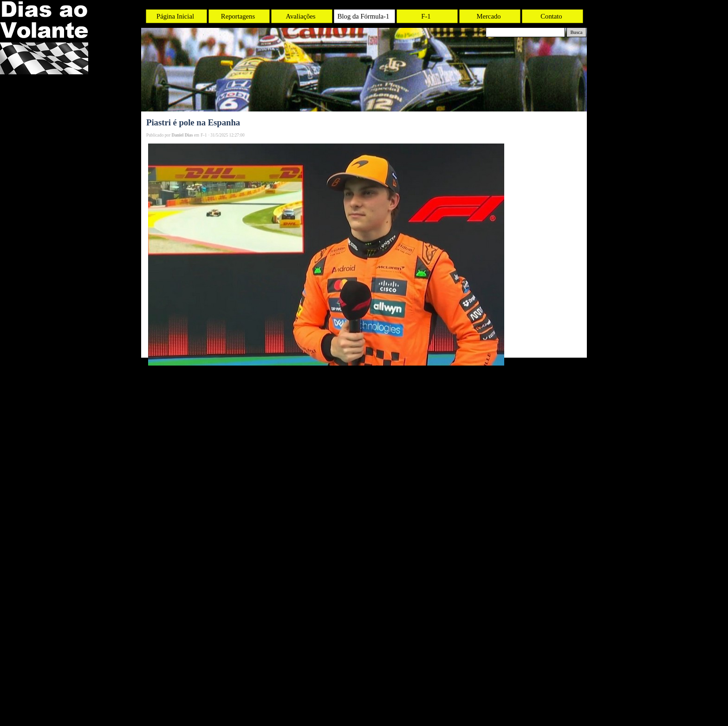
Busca (576, 32)
